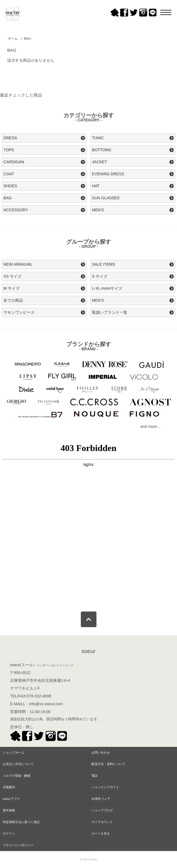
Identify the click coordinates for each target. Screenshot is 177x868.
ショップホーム (14, 752)
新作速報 (9, 810)
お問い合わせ (101, 752)
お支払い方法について (18, 764)
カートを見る (101, 833)
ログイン (9, 833)
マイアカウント (102, 822)
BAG (28, 39)
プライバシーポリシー (18, 845)
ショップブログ (102, 810)
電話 (95, 776)
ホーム (13, 39)
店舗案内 (9, 787)
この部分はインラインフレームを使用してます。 (88, 522)
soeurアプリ (11, 799)
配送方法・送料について (108, 764)
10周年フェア (101, 799)
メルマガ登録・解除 (17, 776)
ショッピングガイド (105, 787)
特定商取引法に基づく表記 (21, 822)
